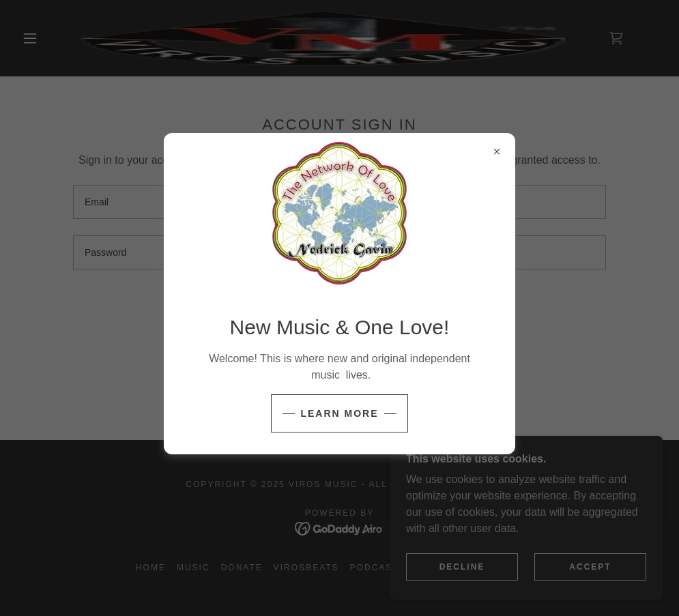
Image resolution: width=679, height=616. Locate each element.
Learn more (339, 413)
